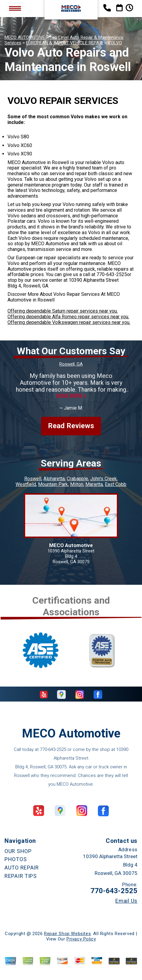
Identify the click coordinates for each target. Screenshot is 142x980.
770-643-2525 (112, 274)
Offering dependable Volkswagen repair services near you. (69, 322)
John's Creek (104, 479)
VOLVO (115, 43)
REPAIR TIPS (21, 876)
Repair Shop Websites (67, 934)
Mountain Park (53, 484)
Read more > (71, 396)
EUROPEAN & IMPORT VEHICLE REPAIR (65, 43)
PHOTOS (16, 859)
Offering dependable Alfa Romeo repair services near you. (68, 317)
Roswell (33, 479)
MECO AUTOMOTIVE (25, 37)
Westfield (26, 484)
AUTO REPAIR (22, 868)
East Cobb (116, 484)
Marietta (94, 484)
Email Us (126, 901)
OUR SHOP (18, 851)
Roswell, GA (71, 364)
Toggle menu (15, 9)
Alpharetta (54, 479)
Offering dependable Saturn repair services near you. (63, 311)
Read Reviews (71, 426)
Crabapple (77, 479)
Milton (77, 484)
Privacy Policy (81, 939)
